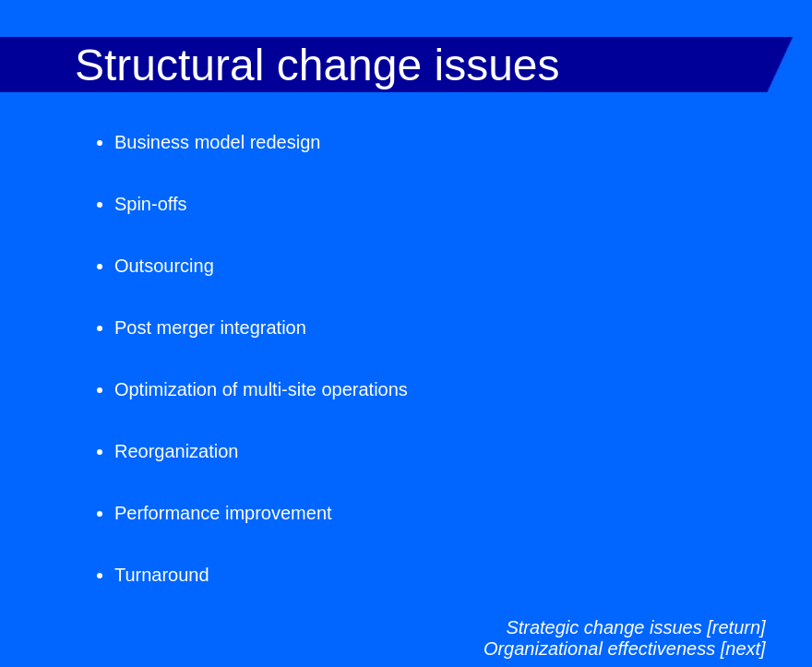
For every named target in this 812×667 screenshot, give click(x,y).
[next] (743, 649)
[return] (736, 627)
